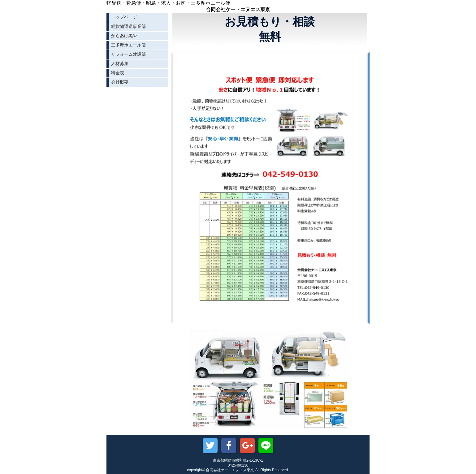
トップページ (124, 17)
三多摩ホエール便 (128, 45)
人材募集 (120, 64)
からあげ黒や (124, 36)
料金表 (118, 73)
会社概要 (120, 82)
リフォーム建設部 (128, 54)
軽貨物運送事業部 (128, 26)
